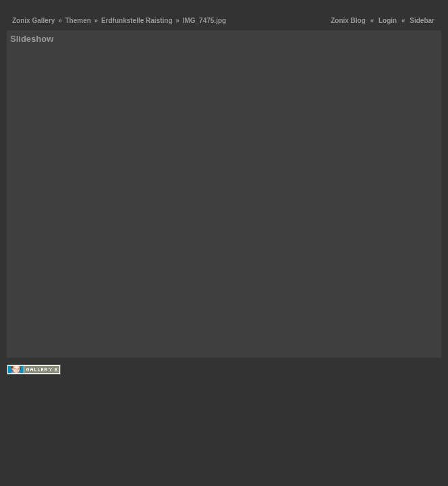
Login (388, 21)
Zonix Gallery (33, 21)
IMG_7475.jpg (204, 21)
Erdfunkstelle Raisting (137, 21)
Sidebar (422, 21)
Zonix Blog (348, 21)
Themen (78, 21)
